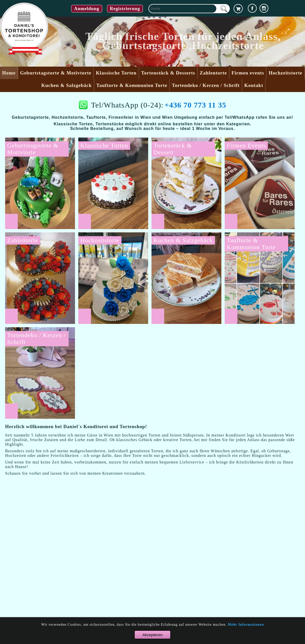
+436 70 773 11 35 (195, 105)
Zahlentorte (213, 73)
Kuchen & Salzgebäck (67, 85)
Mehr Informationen (246, 625)
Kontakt (254, 85)
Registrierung (125, 9)
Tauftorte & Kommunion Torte (132, 85)
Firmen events (248, 73)
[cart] (238, 9)
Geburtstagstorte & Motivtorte (56, 73)
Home (9, 73)
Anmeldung (87, 9)
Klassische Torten (116, 73)
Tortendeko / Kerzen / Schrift (206, 85)
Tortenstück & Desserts (168, 73)
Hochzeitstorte (285, 73)
